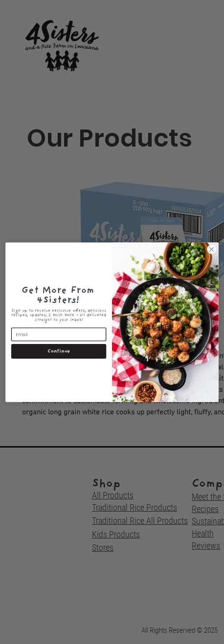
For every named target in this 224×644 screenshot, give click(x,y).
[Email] (59, 334)
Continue (59, 351)
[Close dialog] (212, 249)
